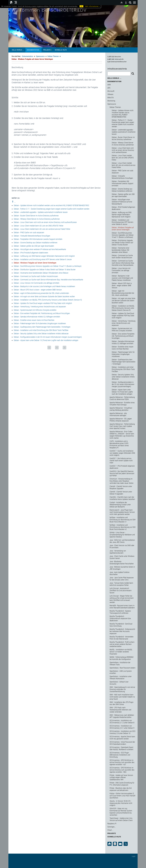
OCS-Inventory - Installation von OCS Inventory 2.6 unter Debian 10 (122, 732)
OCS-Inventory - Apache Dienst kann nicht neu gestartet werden (122, 738)
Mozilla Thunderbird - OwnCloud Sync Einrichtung (121, 625)
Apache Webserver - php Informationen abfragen (118, 414)
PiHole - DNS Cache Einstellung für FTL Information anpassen (122, 784)
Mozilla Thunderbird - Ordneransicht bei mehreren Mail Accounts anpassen (122, 631)
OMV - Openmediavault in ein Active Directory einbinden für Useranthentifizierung (122, 689)
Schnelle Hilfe (61, 50)
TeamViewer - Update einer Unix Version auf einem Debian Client (121, 819)
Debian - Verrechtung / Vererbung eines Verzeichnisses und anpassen (40, 307)
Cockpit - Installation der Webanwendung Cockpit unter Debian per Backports (120, 505)
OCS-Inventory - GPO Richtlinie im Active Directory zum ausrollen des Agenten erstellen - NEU (122, 770)
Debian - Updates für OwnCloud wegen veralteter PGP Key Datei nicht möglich (43, 303)
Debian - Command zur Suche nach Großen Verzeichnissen (36, 276)
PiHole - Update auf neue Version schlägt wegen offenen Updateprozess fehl (121, 777)
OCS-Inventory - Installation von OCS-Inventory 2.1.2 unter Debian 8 (122, 722)
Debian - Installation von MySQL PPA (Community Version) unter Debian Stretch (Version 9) (48, 300)
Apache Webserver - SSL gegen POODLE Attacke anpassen (121, 420)
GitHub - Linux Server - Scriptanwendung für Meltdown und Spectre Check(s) (122, 535)
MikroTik (111, 98)
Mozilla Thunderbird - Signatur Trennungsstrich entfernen (120, 612)
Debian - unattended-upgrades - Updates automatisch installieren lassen (41, 212)
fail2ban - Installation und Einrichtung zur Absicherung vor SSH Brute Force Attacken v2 (123, 527)
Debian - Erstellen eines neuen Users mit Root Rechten (34, 320)
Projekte (47, 50)
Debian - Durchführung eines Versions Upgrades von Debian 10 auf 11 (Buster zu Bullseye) (48, 266)
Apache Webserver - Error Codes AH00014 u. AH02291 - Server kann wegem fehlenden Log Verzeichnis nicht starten (122, 435)
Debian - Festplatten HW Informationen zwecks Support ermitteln (38, 239)
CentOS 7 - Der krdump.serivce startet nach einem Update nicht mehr (121, 461)
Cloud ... (110, 830)
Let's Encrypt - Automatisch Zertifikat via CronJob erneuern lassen (121, 590)
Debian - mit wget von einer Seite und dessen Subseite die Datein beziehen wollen (44, 296)
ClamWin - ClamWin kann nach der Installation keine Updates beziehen (122, 498)
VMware (110, 94)
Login (134, 856)
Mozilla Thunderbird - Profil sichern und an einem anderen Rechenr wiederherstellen (122, 644)
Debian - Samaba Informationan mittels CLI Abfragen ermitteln (37, 317)
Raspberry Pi (112, 824)
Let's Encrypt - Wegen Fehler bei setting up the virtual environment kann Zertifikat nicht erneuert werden (122, 599)
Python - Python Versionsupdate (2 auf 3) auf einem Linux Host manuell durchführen (122, 796)
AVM (109, 85)
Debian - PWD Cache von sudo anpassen (29, 232)
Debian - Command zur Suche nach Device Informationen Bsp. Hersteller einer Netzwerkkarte (48, 280)
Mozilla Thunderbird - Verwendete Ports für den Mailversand (122, 638)
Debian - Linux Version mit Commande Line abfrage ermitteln (37, 283)
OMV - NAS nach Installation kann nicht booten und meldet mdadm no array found (122, 697)
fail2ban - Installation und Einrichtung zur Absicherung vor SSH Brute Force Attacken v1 (123, 520)
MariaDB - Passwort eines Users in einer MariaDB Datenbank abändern (122, 607)
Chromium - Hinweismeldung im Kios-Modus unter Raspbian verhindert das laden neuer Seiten (122, 481)
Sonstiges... (112, 827)
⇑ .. (14, 202)
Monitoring (111, 101)
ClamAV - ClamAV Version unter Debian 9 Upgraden (121, 493)
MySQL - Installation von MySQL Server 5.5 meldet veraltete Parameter (121, 652)
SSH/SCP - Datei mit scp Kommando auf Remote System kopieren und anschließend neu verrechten (121, 812)
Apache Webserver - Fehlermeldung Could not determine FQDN (122, 398)
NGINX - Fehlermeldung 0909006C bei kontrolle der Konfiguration (122, 658)
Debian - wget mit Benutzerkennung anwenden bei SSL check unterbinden (41, 293)
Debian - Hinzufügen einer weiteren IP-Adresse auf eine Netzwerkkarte (40, 249)
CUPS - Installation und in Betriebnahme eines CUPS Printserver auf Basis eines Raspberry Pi (119, 444)
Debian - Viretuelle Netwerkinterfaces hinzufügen (32, 236)
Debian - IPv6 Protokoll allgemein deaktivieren (31, 253)
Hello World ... (18, 50)
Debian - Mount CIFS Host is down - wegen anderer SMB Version (38, 290)
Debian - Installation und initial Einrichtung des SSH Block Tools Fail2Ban (41, 330)
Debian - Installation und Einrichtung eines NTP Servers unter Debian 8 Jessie (43, 259)
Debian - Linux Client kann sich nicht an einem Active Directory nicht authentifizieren (45, 222)
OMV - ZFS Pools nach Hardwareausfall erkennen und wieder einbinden (120, 710)
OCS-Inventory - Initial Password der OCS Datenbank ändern (122, 743)
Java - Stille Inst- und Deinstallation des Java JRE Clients (122, 541)
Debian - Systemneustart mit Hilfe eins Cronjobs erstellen (35, 310)
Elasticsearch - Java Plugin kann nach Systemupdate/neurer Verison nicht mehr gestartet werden (122, 512)
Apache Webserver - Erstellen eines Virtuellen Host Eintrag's (122, 404)
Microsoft (111, 91)
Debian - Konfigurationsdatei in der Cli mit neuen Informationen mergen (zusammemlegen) (48, 337)
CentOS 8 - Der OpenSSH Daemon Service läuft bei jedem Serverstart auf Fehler (122, 473)
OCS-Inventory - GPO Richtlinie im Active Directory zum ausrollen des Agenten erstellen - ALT (122, 762)
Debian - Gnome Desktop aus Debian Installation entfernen (36, 243)
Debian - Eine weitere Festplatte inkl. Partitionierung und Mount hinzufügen (42, 313)
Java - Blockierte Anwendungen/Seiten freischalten (122, 563)
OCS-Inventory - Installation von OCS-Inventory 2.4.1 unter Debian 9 (122, 727)
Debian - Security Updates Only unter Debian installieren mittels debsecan (41, 334)
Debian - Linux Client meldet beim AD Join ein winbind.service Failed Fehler (42, 229)
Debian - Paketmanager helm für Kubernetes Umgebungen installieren (40, 323)
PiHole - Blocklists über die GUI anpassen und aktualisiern (121, 789)
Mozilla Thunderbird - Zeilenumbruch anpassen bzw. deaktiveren (120, 618)
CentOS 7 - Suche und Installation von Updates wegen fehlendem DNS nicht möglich (122, 453)
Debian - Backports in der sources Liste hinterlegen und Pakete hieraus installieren (44, 286)
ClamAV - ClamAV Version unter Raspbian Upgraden (121, 487)
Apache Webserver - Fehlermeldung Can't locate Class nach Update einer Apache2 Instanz (122, 426)
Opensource (40, 56)
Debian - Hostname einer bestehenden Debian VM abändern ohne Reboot (41, 273)
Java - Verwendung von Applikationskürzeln (118, 552)
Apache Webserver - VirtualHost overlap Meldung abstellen (121, 409)
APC (109, 88)
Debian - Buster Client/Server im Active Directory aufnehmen (36, 216)
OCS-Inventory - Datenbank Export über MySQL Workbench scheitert (121, 748)
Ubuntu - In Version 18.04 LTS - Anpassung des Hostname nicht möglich (121, 803)
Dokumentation (33, 50)
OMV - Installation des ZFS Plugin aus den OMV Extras (122, 703)
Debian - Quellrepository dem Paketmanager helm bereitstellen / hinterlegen (42, 327)
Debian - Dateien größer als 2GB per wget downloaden (34, 246)
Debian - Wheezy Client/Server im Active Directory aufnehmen (37, 219)
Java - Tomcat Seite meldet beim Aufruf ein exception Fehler (121, 584)
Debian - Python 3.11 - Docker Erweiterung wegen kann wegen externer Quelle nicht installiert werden (52, 209)
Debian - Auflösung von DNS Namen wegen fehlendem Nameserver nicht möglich (44, 256)
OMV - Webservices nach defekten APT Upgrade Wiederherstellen (122, 716)
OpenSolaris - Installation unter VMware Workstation (121, 677)
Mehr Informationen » (92, 6)
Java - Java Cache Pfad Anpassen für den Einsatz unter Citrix (122, 579)
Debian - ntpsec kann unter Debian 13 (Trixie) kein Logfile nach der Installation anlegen (46, 340)
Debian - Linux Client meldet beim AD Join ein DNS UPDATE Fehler (39, 226)
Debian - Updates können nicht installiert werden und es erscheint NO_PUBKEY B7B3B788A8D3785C (51, 205)
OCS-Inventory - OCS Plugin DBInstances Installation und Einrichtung (120, 755)
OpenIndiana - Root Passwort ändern (122, 668)
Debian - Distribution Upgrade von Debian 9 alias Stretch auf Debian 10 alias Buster (45, 270)
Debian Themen (53, 56)
